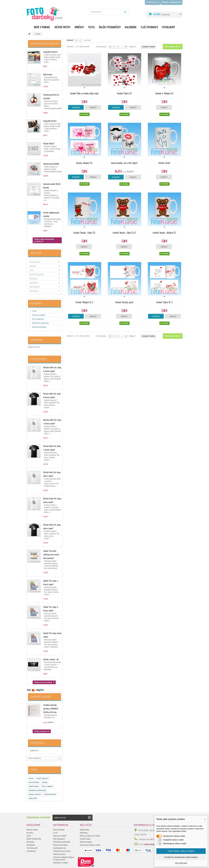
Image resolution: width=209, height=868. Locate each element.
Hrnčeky (79, 27)
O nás (34, 311)
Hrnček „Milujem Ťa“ (84, 163)
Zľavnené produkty (41, 697)
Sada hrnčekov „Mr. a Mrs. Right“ (124, 163)
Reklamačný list (59, 854)
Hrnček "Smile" (164, 163)
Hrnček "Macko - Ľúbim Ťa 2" (124, 233)
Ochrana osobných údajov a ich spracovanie (64, 858)
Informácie (37, 303)
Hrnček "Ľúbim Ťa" (124, 93)
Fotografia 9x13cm (50, 121)
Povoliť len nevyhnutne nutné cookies (181, 857)
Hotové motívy (63, 27)
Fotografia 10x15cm (50, 52)
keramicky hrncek (50, 794)
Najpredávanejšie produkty (45, 43)
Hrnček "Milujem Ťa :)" (85, 302)
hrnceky (45, 782)
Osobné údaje (85, 839)
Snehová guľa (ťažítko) (51, 164)
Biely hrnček (48, 74)
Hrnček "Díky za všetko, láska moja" (85, 93)
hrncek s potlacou (42, 778)
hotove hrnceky (34, 782)
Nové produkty (39, 359)
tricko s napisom (47, 786)
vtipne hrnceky (34, 786)
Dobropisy (84, 833)
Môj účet (86, 825)
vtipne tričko (33, 798)
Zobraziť (70, 40)
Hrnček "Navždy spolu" (124, 302)
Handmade (34, 283)
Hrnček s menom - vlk (51, 659)
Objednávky (84, 829)
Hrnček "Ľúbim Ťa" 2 (164, 302)
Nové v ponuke (42, 27)
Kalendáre (131, 27)
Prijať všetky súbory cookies (181, 851)
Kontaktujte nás (153, 2)
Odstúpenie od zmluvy (62, 851)
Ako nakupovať (38, 319)
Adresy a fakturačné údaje (90, 836)
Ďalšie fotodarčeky (110, 27)
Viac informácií (181, 863)
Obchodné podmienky (40, 323)
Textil (92, 27)
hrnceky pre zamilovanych (37, 790)
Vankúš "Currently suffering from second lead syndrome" (51, 554)
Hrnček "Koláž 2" (49, 143)
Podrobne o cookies (61, 862)
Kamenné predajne (39, 327)
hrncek (31, 778)
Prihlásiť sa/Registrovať (171, 2)
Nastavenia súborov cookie (90, 845)
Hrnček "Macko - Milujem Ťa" (164, 233)
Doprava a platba (38, 315)
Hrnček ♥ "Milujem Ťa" (164, 93)
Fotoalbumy (169, 27)
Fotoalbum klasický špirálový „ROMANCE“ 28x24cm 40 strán (51, 708)
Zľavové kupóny (86, 842)
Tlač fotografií (149, 27)
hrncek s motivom (35, 794)
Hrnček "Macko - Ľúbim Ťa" (85, 233)
